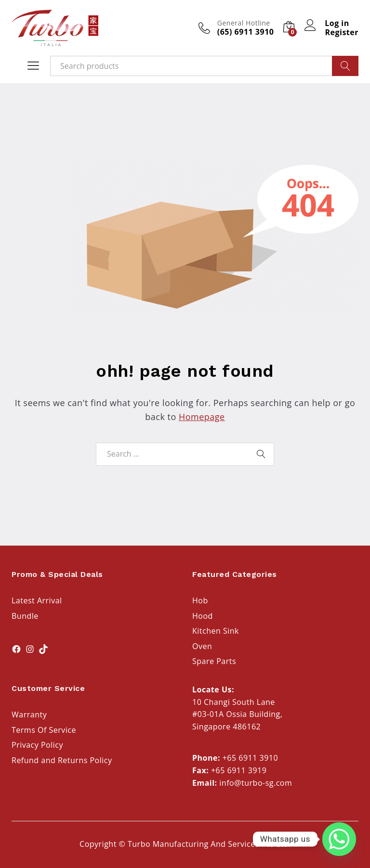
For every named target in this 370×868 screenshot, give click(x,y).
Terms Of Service (44, 730)
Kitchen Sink (216, 631)
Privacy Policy (37, 745)
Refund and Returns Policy (62, 760)
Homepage (202, 417)
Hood (203, 616)
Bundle (25, 616)
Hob (200, 600)
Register (342, 32)
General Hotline (244, 23)
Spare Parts (214, 661)
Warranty (29, 715)
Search (345, 66)
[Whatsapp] (339, 839)
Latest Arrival (37, 600)
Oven (202, 646)
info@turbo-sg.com (256, 783)
